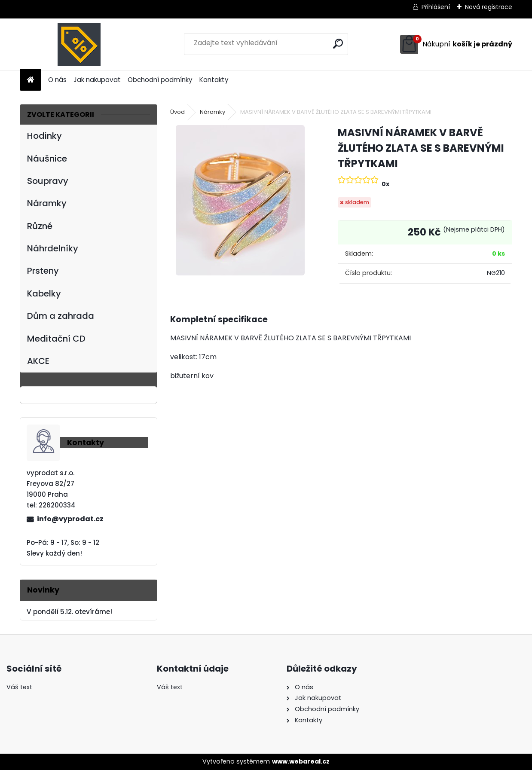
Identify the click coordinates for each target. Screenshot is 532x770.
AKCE (38, 361)
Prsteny (43, 271)
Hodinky (44, 136)
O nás (57, 80)
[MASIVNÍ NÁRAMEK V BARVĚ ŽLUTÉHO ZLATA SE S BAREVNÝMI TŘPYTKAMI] (240, 200)
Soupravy (48, 181)
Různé (40, 226)
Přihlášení (436, 7)
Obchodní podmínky (160, 80)
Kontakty (214, 80)
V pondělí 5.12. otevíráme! (69, 612)
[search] (338, 44)
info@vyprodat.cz (70, 519)
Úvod (177, 112)
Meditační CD (56, 339)
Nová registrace (489, 7)
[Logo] (79, 44)
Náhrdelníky (53, 248)
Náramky (47, 203)
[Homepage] (31, 80)
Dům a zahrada (61, 316)
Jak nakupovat (97, 80)
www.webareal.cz (301, 761)
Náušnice (47, 159)
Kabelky (44, 293)
